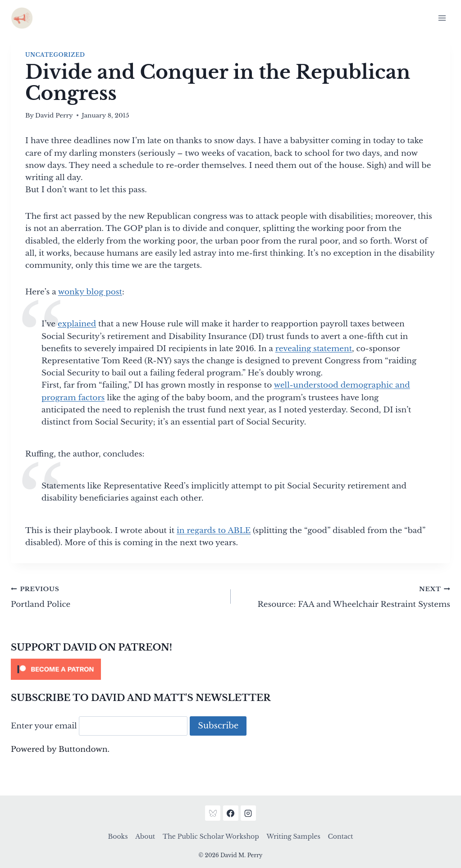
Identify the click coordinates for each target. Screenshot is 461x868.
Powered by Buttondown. (60, 749)
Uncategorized (55, 55)
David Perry (54, 115)
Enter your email (44, 726)
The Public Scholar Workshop (211, 836)
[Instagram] (248, 813)
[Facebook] (231, 813)
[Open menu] (442, 18)
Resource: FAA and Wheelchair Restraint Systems (345, 596)
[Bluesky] (213, 813)
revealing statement (314, 349)
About (145, 836)
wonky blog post (90, 292)
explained (77, 324)
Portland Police (117, 596)
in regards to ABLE (214, 531)
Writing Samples (293, 836)
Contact (341, 836)
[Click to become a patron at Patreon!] (230, 669)
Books (118, 836)
